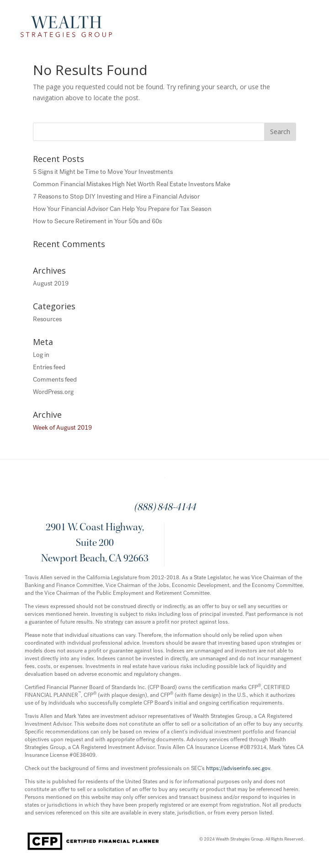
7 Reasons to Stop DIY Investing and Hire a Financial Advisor (116, 197)
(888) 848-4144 (165, 508)
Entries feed (49, 367)
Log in (41, 355)
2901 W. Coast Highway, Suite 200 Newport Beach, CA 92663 (95, 544)
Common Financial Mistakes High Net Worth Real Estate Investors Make (132, 184)
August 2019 (51, 283)
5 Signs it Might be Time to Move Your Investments (103, 172)
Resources (47, 319)
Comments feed (55, 380)
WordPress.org (53, 392)
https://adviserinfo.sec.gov (238, 768)
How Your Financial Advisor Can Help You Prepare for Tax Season (122, 209)
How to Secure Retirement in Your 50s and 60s (97, 221)
